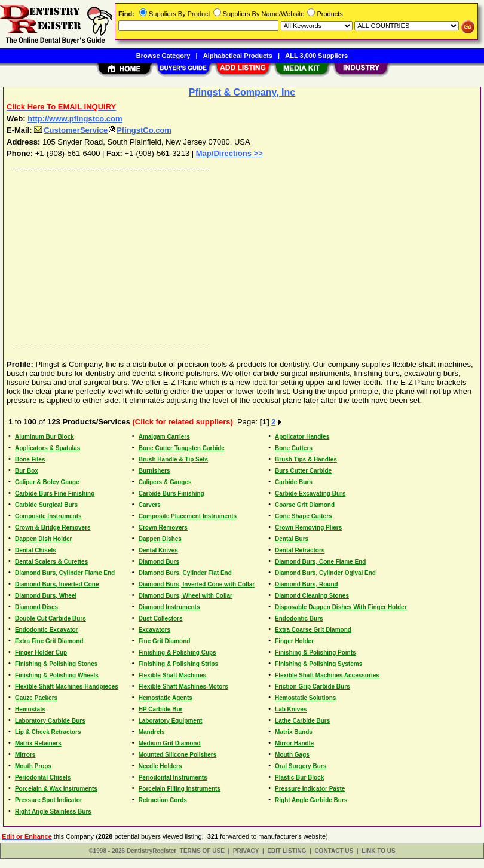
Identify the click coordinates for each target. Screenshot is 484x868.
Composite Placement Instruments (188, 516)
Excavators (154, 630)
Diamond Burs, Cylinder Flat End (185, 573)
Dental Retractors (300, 550)
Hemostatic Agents (166, 698)
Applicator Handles (302, 437)
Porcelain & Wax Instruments (56, 789)
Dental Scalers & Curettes (51, 562)
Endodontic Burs (299, 618)
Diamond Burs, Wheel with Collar (186, 596)
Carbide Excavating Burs (310, 493)
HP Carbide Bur (161, 709)
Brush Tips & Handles (306, 459)
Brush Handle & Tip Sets (174, 459)
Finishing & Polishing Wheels (57, 675)
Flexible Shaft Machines (172, 675)
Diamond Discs (36, 607)
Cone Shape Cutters (304, 516)
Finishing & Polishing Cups (177, 652)
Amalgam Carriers (164, 437)
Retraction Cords (163, 800)
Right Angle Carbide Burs (311, 800)
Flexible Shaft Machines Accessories (327, 675)
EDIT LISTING (287, 851)
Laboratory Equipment (171, 721)
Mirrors (25, 755)
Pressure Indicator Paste (310, 789)
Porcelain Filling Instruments (180, 789)
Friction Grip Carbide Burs (313, 687)
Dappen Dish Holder (44, 539)
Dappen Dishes (160, 539)
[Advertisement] (240, 256)
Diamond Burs (159, 562)
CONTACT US (334, 851)
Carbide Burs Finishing (171, 493)
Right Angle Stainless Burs (53, 812)
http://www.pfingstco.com (75, 119)
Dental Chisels (36, 550)
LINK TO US (378, 851)
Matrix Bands (294, 732)
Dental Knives (158, 550)
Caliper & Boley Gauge (47, 482)
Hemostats (30, 709)
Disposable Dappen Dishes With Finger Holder (341, 607)
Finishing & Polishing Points (315, 652)
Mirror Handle (294, 743)
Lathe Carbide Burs (302, 721)
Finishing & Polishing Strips (178, 664)
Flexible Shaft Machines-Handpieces (67, 687)
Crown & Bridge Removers (53, 528)
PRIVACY (246, 851)
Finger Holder (294, 641)
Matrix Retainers (38, 743)
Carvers (150, 505)
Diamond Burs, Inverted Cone (57, 584)
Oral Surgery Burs (301, 766)
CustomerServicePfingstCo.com (103, 130)
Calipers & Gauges (165, 482)
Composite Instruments (48, 516)
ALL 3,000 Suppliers (316, 56)
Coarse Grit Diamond (305, 505)
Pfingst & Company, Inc (242, 92)
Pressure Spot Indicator (49, 800)
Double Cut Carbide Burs (50, 618)
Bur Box (27, 471)
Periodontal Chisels (43, 777)
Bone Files (30, 459)
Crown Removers (163, 528)
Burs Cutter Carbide (303, 471)
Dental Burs (292, 539)
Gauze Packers (36, 698)
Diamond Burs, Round (307, 584)
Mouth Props (33, 766)
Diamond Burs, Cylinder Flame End (65, 573)
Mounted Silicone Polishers (178, 755)
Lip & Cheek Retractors (48, 732)
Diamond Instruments (169, 607)
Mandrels (152, 732)
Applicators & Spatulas (48, 448)
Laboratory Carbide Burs (50, 721)
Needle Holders (160, 766)
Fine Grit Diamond (165, 641)
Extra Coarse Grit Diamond (313, 630)
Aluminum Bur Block (45, 437)
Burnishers (154, 471)
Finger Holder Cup (41, 652)
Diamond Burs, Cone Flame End (320, 562)
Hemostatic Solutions (305, 698)
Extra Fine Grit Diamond (49, 641)
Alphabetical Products (238, 56)
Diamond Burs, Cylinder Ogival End (325, 573)
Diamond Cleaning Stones (312, 596)
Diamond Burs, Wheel (46, 596)
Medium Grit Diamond (170, 743)
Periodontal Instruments (173, 777)
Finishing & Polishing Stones (56, 664)
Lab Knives (291, 709)
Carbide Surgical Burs (46, 505)
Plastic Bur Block (299, 777)
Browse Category (163, 56)
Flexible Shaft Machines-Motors (183, 687)
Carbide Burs (294, 482)
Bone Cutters (294, 448)
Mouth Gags (292, 755)
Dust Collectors (161, 618)
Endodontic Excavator (47, 630)
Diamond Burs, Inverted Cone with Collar (197, 584)
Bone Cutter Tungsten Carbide (182, 448)
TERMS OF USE (202, 851)
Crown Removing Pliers (308, 528)
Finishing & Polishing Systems (318, 664)
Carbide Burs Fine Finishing (55, 493)
